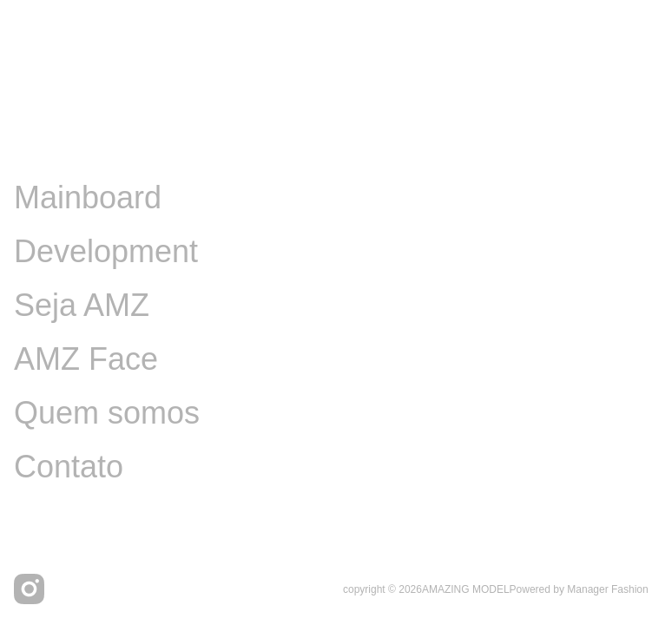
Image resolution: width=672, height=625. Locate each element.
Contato (69, 467)
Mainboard (88, 197)
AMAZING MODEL (466, 589)
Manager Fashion (607, 589)
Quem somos (107, 413)
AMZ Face (86, 359)
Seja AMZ (82, 305)
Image (57, 144)
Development (106, 251)
